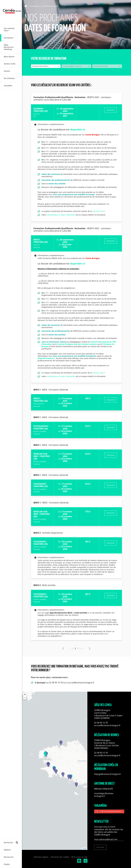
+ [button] (25, 695)
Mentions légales (41, 857)
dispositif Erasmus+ (46, 358)
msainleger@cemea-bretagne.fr (104, 795)
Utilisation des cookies (60, 857)
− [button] (25, 698)
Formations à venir (50, 6)
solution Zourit (99, 211)
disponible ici (78, 129)
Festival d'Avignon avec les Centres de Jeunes (77, 344)
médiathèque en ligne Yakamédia (61, 215)
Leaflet (85, 849)
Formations (35, 6)
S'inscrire (111, 110)
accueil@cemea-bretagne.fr (107, 725)
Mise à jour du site (79, 857)
